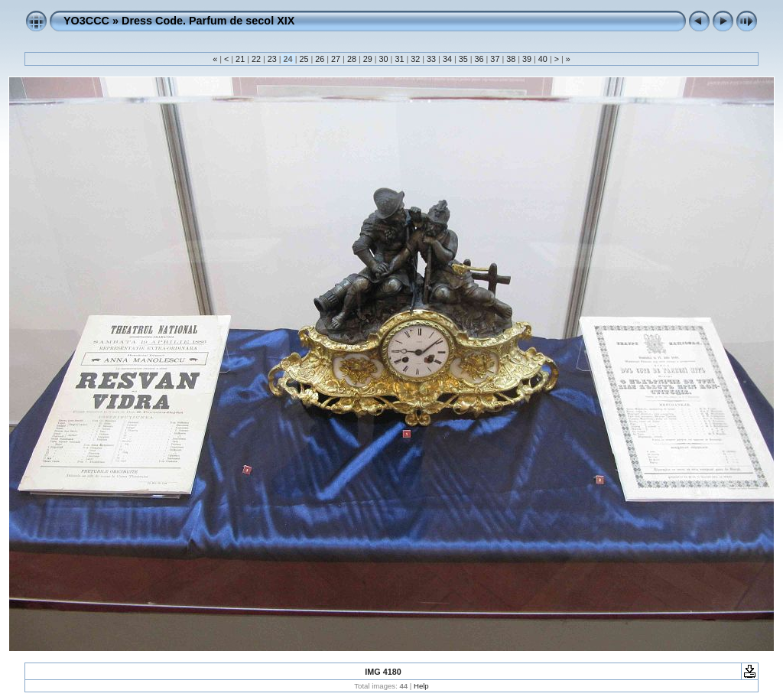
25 (304, 59)
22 (256, 59)
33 (431, 59)
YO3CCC (86, 21)
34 (447, 59)
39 (527, 59)
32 (415, 59)
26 (320, 59)
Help (421, 686)
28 (352, 59)
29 (368, 59)
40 (543, 59)
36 (479, 59)
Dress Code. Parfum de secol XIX (208, 21)
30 (384, 59)
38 (511, 59)
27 (336, 59)
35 (463, 59)
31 (399, 59)
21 (240, 59)
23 (272, 59)
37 (495, 59)
